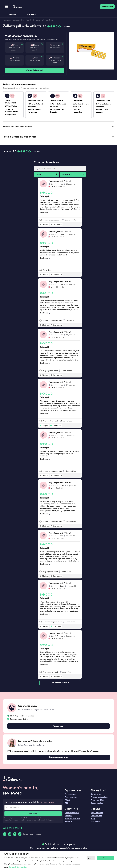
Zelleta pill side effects (45, 20)
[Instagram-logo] (10, 836)
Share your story (107, 7)
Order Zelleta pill (35, 71)
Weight (16, 58)
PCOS (67, 802)
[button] (58, 127)
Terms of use (96, 796)
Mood (16, 45)
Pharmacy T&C (97, 802)
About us (68, 817)
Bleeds (36, 45)
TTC (67, 805)
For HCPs (69, 823)
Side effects (30, 20)
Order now (58, 727)
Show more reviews (60, 684)
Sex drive (56, 45)
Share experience (72, 814)
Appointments (97, 814)
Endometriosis (71, 799)
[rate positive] (40, 225)
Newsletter (96, 823)
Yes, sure (106, 858)
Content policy (97, 805)
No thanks (91, 858)
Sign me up (33, 815)
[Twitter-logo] (15, 836)
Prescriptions (96, 817)
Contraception (71, 796)
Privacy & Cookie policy (47, 822)
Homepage (7, 20)
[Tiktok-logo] (20, 836)
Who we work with (73, 820)
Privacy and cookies (99, 799)
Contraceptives (18, 20)
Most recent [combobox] (67, 175)
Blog (93, 820)
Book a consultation (58, 759)
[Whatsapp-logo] (5, 836)
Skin (36, 58)
